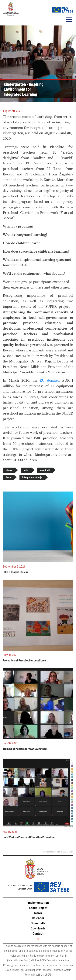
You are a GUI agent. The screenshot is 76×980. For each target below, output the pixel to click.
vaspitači (45, 470)
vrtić (26, 470)
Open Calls (38, 923)
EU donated (50, 381)
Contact (38, 933)
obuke (9, 470)
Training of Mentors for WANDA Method (25, 749)
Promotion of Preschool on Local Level (25, 660)
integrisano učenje (32, 477)
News (38, 913)
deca (8, 477)
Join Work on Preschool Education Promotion (29, 837)
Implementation (38, 902)
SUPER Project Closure (16, 572)
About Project (38, 908)
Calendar (38, 918)
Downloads (38, 928)
